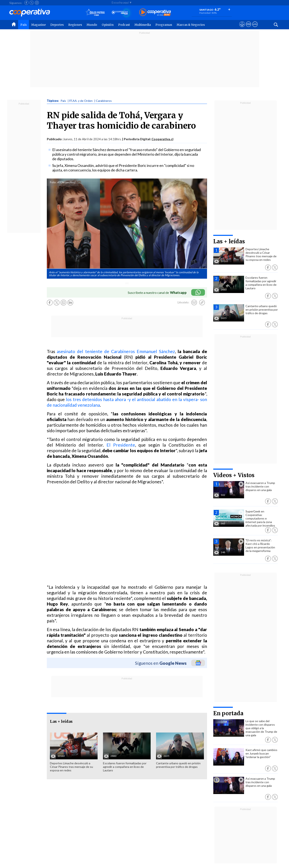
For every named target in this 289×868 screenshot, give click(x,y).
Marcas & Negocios (191, 25)
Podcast (124, 25)
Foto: (53, 182)
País (24, 25)
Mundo (92, 25)
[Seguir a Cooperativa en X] (32, 3)
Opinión (108, 25)
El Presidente (121, 445)
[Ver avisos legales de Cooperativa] (242, 28)
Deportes (57, 25)
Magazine (38, 25)
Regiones (75, 25)
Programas (164, 25)
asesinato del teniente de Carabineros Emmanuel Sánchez (116, 351)
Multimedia (143, 25)
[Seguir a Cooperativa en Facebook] (26, 3)
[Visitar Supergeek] (255, 28)
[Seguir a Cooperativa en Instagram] (37, 3)
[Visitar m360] (249, 28)
